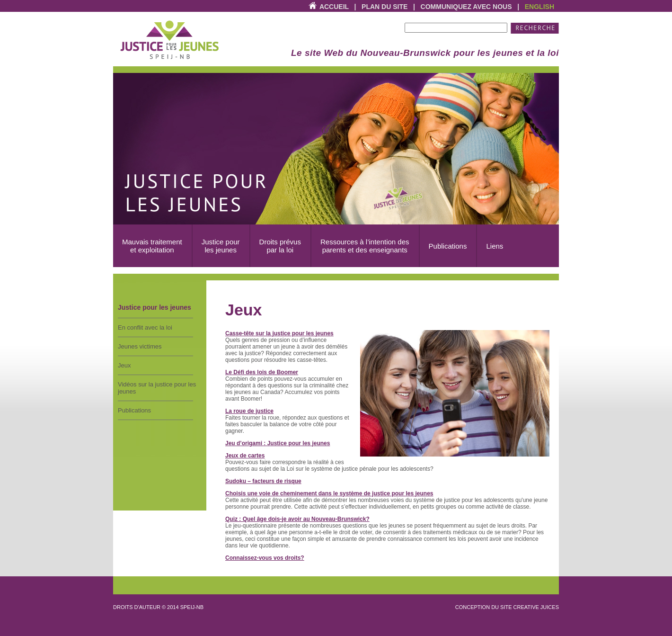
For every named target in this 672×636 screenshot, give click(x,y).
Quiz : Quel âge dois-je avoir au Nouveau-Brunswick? (297, 519)
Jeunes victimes (140, 346)
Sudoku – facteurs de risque (263, 481)
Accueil (334, 7)
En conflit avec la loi (145, 327)
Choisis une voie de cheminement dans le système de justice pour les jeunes (329, 493)
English (539, 7)
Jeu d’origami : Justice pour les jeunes (278, 443)
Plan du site (385, 7)
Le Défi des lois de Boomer (262, 372)
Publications (134, 410)
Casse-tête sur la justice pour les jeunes (279, 333)
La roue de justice (249, 411)
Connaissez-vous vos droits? (265, 558)
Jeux (124, 365)
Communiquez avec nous (466, 7)
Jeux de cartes (245, 456)
